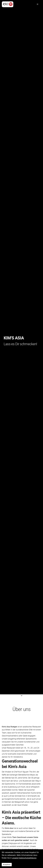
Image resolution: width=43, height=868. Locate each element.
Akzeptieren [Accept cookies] (7, 865)
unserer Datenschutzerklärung (24, 858)
